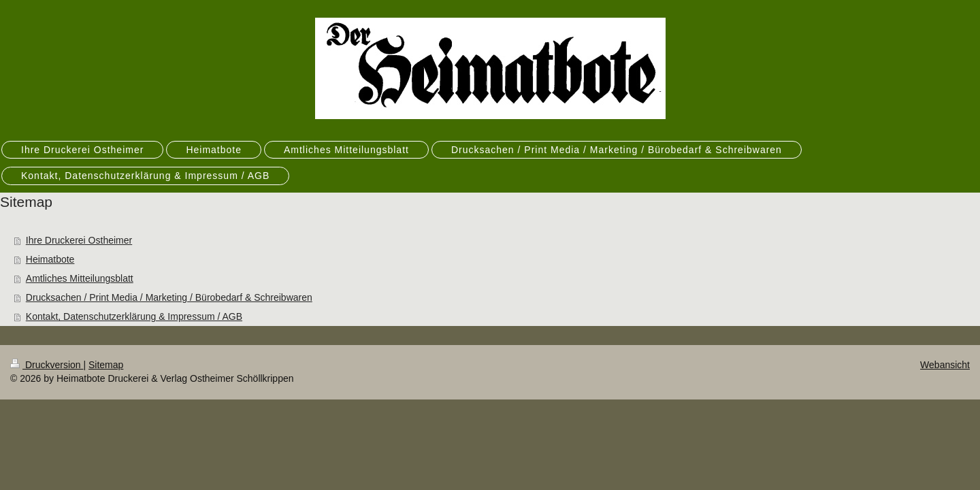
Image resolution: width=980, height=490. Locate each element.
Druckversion (47, 365)
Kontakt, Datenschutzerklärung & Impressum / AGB (134, 316)
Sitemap (106, 365)
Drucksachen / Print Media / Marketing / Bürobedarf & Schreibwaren (169, 297)
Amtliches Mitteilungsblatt (80, 278)
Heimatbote (50, 259)
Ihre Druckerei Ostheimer (79, 240)
